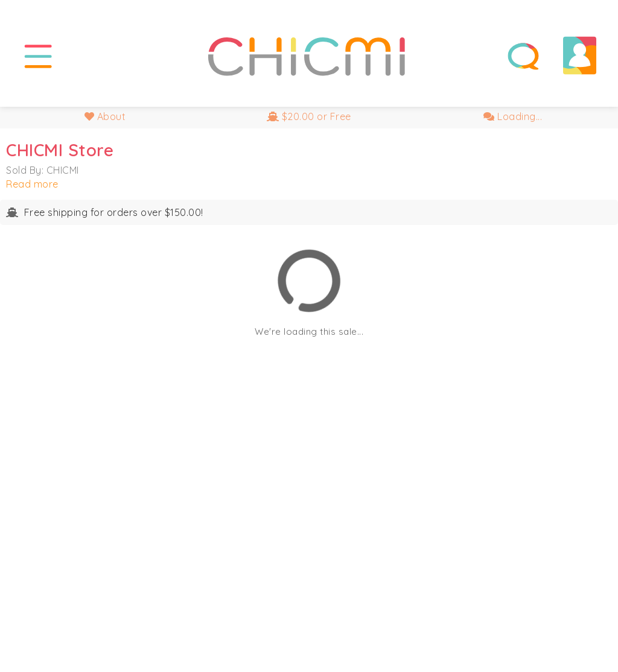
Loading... (513, 116)
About (105, 116)
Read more (32, 184)
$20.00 (309, 116)
